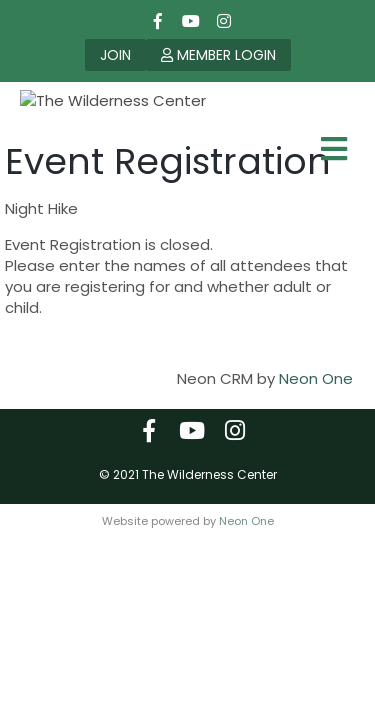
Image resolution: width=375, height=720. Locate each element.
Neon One (316, 460)
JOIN (115, 55)
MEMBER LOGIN (218, 55)
